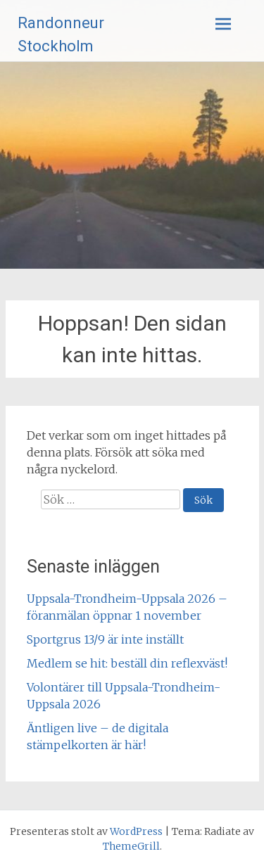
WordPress (136, 831)
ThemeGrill (131, 846)
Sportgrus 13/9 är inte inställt (105, 639)
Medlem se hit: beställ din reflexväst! (127, 663)
